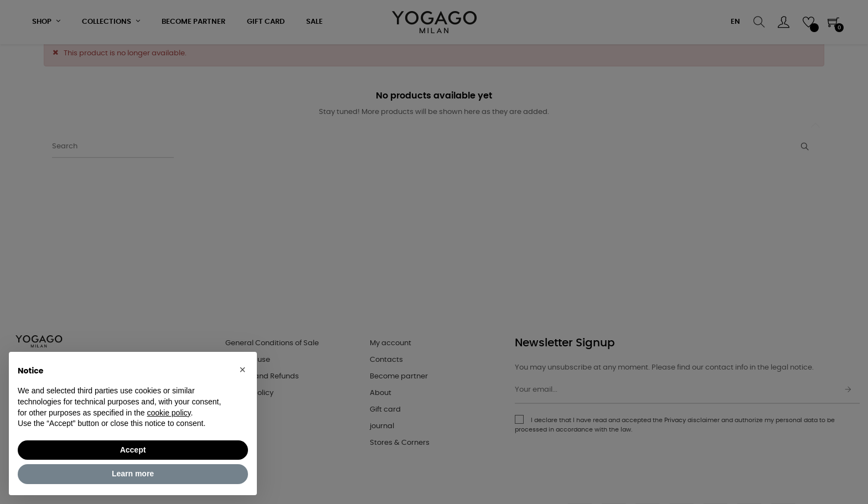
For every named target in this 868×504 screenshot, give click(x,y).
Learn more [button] (133, 474)
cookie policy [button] (169, 413)
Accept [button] (133, 450)
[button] (242, 370)
